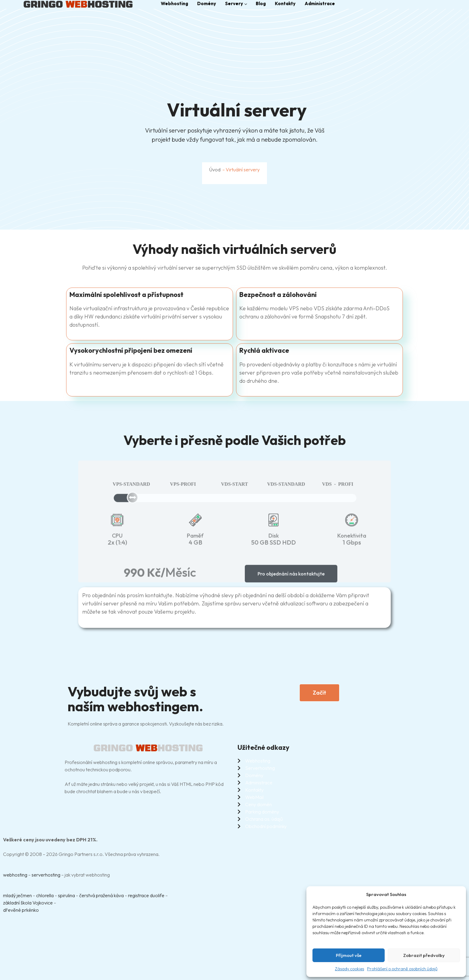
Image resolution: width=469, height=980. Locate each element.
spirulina (66, 895)
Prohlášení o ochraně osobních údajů (402, 969)
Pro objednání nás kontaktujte (291, 578)
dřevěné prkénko (21, 910)
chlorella (45, 895)
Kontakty (285, 3)
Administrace (320, 3)
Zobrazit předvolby (424, 955)
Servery (236, 3)
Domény (207, 3)
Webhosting (174, 3)
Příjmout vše (349, 955)
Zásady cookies (349, 969)
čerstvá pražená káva (101, 895)
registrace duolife (146, 895)
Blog (261, 3)
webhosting (15, 875)
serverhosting (46, 875)
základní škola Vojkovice (28, 903)
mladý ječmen (17, 895)
